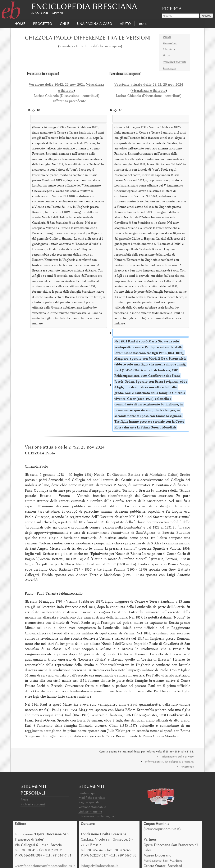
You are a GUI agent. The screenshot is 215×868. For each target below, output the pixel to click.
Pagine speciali (89, 802)
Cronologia (169, 68)
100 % (143, 24)
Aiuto (125, 24)
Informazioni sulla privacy (178, 757)
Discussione (170, 43)
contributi (90, 96)
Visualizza (169, 49)
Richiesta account (33, 804)
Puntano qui (87, 793)
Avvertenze (187, 767)
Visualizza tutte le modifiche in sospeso (90, 46)
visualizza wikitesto (149, 90)
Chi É (65, 24)
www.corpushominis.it (162, 829)
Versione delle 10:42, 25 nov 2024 (57, 84)
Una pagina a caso (95, 24)
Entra (24, 800)
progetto (43, 24)
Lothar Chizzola (46, 96)
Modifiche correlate (92, 798)
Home (20, 24)
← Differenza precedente (66, 101)
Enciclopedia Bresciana (84, 6)
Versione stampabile (92, 807)
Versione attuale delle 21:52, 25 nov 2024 (149, 84)
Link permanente (90, 811)
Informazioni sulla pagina (96, 816)
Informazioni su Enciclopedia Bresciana (169, 762)
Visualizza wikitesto (175, 62)
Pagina (167, 37)
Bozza (166, 55)
